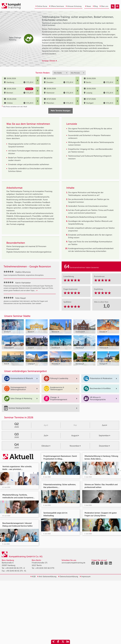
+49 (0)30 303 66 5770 (45, 568)
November (75, 446)
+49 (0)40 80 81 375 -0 (15, 568)
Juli (46, 436)
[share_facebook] (58, 642)
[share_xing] (53, 642)
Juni (104, 425)
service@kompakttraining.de (73, 563)
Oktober (46, 446)
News (88, 6)
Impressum (85, 577)
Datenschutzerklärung (68, 577)
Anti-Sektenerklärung (47, 577)
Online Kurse (41, 6)
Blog (95, 6)
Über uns (104, 6)
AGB (33, 577)
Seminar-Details (49, 61)
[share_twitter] (63, 642)
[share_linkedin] (68, 642)
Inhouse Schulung (74, 6)
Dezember (104, 446)
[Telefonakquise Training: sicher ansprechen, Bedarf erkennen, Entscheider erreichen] (113, 6)
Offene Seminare (56, 6)
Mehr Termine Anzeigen (60, 111)
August (75, 436)
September (104, 436)
